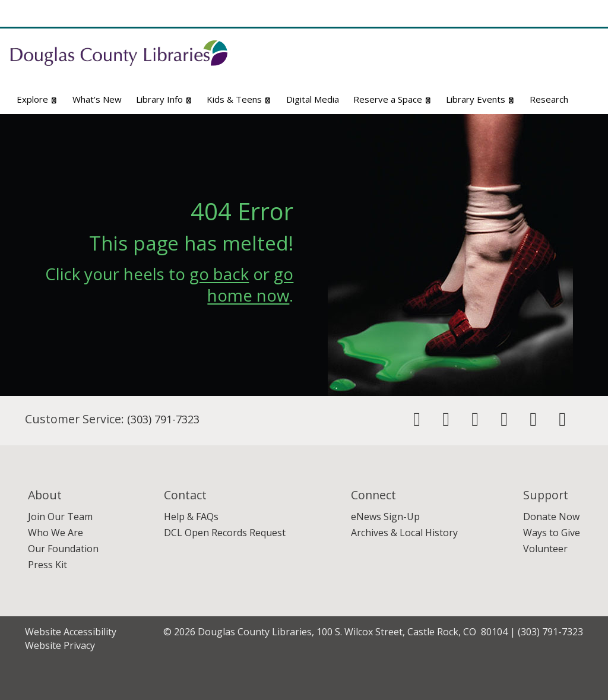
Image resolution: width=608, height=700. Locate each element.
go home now (250, 285)
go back (219, 274)
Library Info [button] (164, 99)
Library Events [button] (481, 99)
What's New (97, 99)
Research (549, 99)
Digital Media (313, 99)
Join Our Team (60, 517)
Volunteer (545, 549)
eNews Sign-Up (385, 517)
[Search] (576, 56)
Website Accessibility (71, 632)
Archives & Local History (404, 533)
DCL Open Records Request (225, 533)
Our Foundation (63, 549)
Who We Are (56, 533)
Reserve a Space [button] (393, 99)
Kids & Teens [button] (239, 99)
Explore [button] (37, 99)
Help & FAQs (191, 517)
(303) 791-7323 (163, 419)
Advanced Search (560, 76)
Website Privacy (60, 645)
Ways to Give (552, 533)
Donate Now (551, 517)
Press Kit (47, 565)
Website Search (450, 76)
